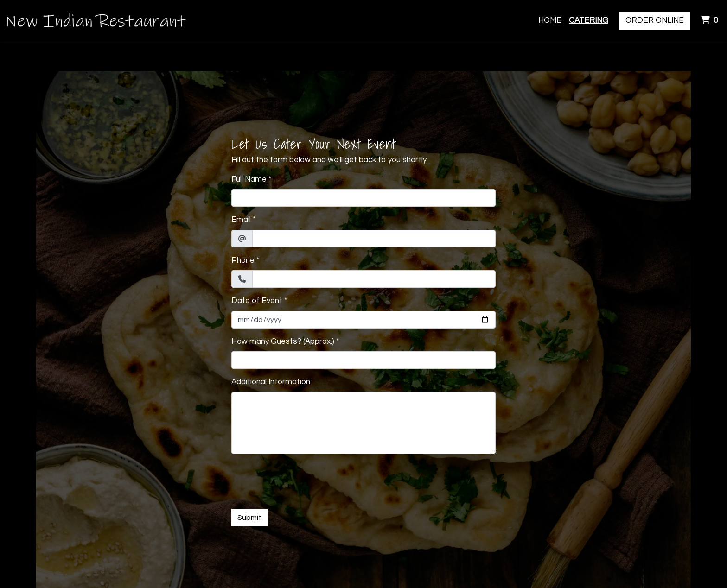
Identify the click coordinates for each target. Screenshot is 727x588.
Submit (249, 518)
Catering (589, 20)
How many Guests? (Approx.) (283, 341)
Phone (243, 260)
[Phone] (374, 279)
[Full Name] (363, 198)
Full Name (249, 179)
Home (550, 20)
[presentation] (302, 480)
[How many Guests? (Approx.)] (363, 360)
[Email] (374, 239)
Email (241, 220)
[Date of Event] (363, 320)
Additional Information (271, 382)
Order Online (655, 20)
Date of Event (257, 301)
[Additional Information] (363, 423)
